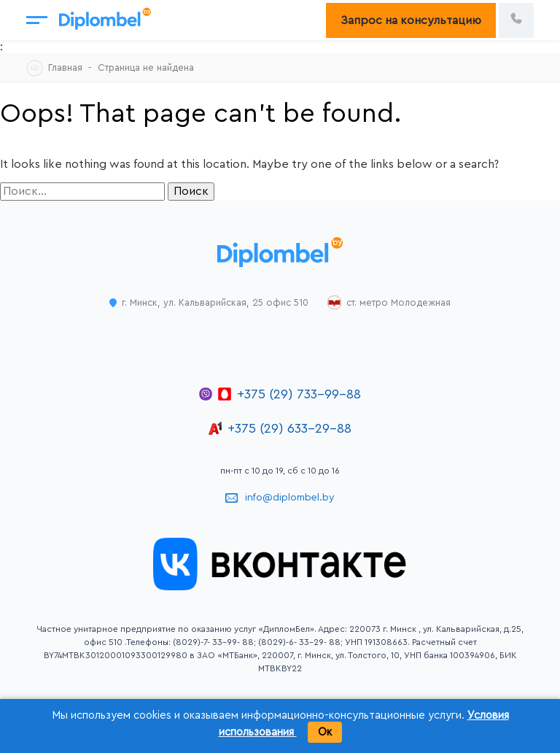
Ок (325, 732)
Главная (65, 67)
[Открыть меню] (37, 20)
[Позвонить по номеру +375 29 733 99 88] (516, 20)
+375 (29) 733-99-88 (299, 394)
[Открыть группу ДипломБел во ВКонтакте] (280, 587)
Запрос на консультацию (411, 20)
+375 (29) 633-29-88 (289, 428)
